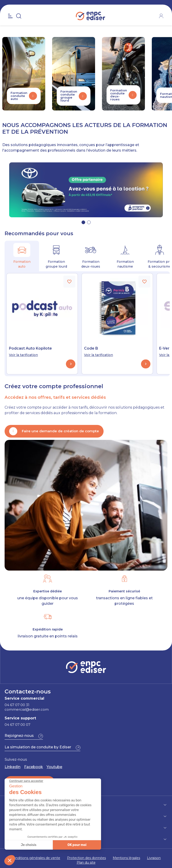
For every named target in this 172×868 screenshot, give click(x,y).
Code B (91, 348)
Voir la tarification (23, 355)
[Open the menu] (10, 16)
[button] (83, 222)
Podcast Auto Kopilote (30, 348)
